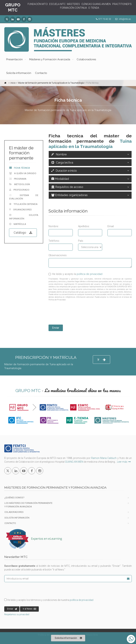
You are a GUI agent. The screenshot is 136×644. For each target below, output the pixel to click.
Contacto (41, 73)
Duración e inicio (64, 171)
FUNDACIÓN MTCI (38, 4)
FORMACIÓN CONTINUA (73, 8)
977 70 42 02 (105, 19)
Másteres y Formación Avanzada (50, 59)
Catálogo (23, 233)
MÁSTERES (73, 4)
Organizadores (20, 210)
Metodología (20, 184)
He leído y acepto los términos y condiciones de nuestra (49, 600)
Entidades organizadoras (70, 195)
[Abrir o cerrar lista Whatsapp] (131, 639)
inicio (13, 83)
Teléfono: (54, 241)
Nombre (59, 154)
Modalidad (60, 179)
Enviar (56, 328)
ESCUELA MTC (57, 4)
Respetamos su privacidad (17, 614)
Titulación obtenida (23, 204)
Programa (18, 179)
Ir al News (29, 609)
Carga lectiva (62, 163)
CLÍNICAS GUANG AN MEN (96, 4)
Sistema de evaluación (24, 197)
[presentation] (75, 313)
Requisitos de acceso (67, 187)
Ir (101, 360)
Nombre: (54, 226)
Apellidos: (84, 226)
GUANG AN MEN (74, 462)
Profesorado (19, 190)
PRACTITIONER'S (122, 4)
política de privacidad (90, 274)
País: (81, 241)
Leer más (124, 462)
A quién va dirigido (23, 173)
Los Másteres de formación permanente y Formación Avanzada (28, 505)
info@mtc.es (125, 19)
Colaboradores (86, 59)
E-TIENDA (94, 8)
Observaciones (58, 255)
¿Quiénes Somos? (14, 498)
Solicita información (19, 73)
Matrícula (18, 224)
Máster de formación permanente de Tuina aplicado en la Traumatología (51, 83)
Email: (111, 226)
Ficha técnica (20, 168)
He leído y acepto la (75, 274)
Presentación (14, 59)
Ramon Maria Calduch (104, 458)
